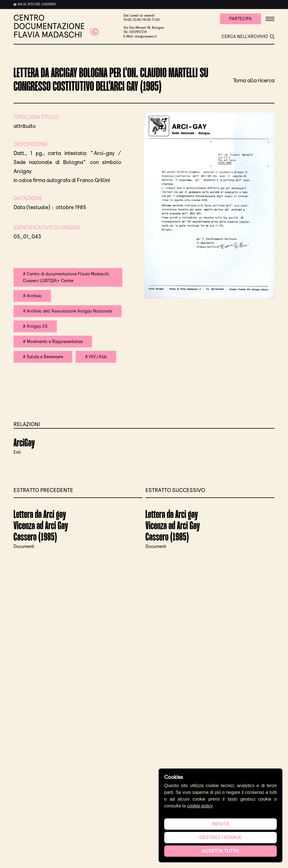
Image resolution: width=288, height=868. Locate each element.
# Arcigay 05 (35, 326)
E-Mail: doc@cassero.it (140, 36)
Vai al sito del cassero (37, 4)
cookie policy (200, 806)
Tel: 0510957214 (135, 32)
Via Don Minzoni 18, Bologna (144, 28)
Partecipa (240, 19)
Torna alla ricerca (254, 80)
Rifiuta (220, 824)
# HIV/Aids (96, 357)
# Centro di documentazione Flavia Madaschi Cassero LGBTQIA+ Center (66, 277)
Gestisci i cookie (220, 837)
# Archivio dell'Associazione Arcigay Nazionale (67, 311)
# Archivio (32, 296)
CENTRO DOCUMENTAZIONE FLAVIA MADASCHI (56, 26)
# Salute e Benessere (43, 357)
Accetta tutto (220, 851)
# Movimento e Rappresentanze (53, 341)
